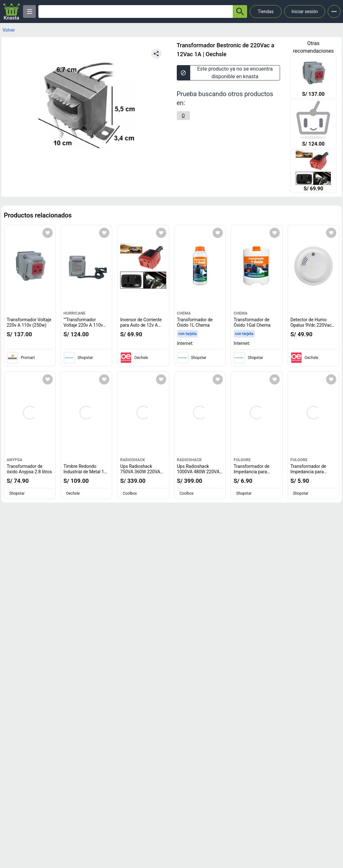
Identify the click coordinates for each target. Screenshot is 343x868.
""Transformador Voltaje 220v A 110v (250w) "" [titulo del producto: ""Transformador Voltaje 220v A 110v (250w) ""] (85, 325)
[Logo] (12, 11)
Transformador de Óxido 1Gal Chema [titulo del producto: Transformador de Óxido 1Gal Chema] (252, 323)
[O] (183, 116)
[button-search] (240, 11)
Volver (9, 30)
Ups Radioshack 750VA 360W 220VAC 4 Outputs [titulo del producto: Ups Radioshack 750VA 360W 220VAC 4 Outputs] (142, 472)
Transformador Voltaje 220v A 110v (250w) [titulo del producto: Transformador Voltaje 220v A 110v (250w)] (29, 323)
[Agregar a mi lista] (48, 233)
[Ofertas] (136, 11)
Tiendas (266, 11)
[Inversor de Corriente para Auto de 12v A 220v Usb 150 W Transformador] (313, 172)
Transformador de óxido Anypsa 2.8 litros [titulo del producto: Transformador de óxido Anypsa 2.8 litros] (29, 469)
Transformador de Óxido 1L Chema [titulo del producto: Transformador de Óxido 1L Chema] (195, 323)
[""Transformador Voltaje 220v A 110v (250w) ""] (313, 125)
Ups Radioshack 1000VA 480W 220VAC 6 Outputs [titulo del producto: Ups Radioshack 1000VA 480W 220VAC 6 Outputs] (200, 472)
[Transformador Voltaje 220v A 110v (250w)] (313, 77)
